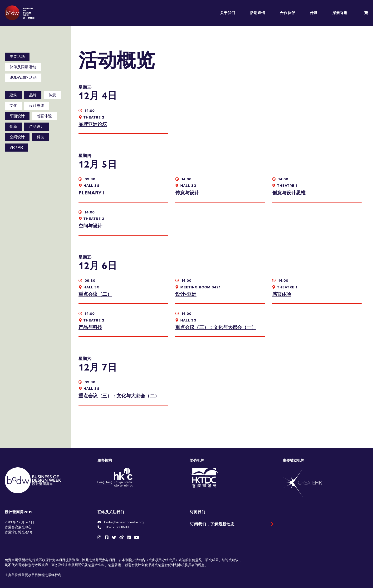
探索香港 (340, 13)
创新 (13, 126)
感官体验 (44, 116)
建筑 (13, 95)
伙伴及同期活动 (23, 67)
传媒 (314, 13)
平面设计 (17, 116)
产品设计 (37, 126)
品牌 (33, 95)
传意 (52, 95)
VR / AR (16, 147)
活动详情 (258, 13)
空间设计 (17, 137)
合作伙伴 (288, 13)
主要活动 (17, 57)
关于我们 (228, 13)
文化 (13, 106)
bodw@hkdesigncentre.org (124, 501)
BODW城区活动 (23, 77)
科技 (40, 137)
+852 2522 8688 (116, 506)
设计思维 (37, 106)
